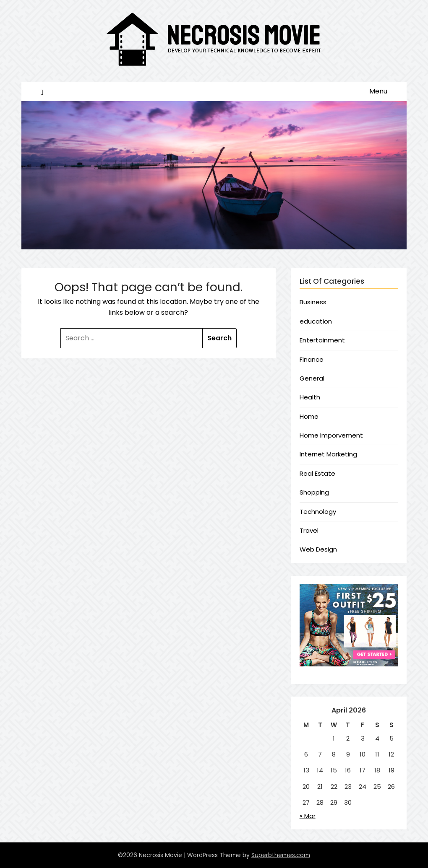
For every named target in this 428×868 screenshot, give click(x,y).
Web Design (318, 549)
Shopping (314, 492)
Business (313, 302)
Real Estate (317, 473)
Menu (378, 91)
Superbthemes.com (281, 855)
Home (309, 416)
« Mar (308, 816)
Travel (309, 530)
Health (310, 397)
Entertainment (322, 340)
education (316, 321)
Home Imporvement (331, 435)
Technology (318, 512)
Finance (312, 359)
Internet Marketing (328, 454)
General (312, 378)
